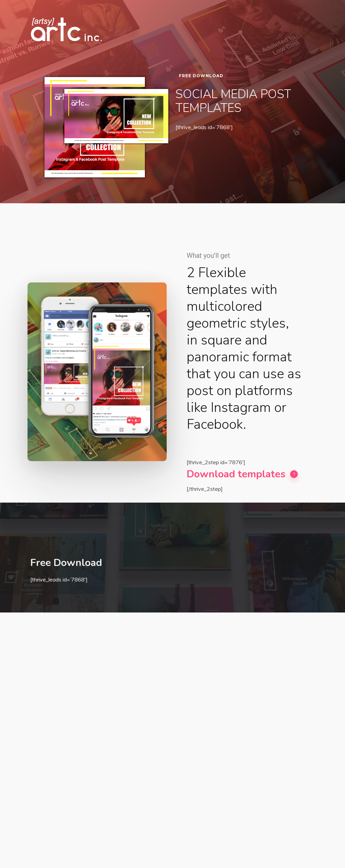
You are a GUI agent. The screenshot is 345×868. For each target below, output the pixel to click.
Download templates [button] (242, 496)
